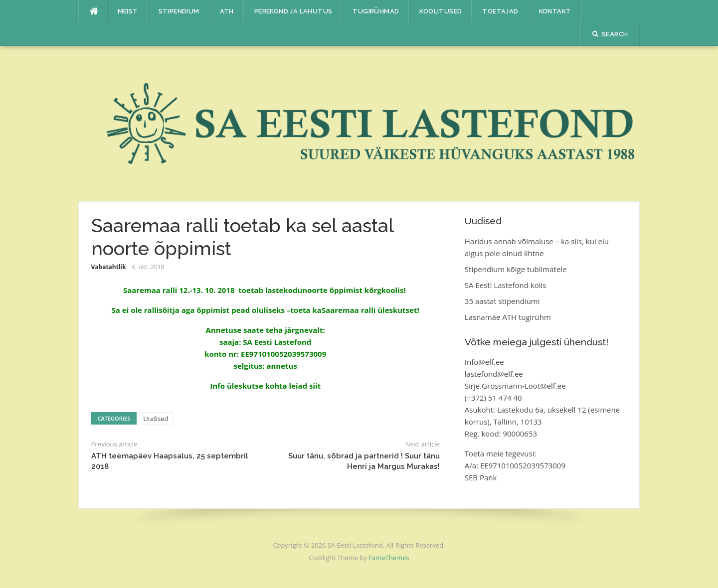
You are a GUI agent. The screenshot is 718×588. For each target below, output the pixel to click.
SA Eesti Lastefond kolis (506, 285)
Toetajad (500, 11)
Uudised (156, 419)
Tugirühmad (376, 11)
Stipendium (179, 11)
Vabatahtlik (109, 267)
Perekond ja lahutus (293, 11)
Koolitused (441, 11)
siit (315, 386)
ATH (227, 11)
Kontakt (555, 11)
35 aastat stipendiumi (502, 301)
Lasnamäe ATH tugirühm (508, 317)
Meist (128, 11)
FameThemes (389, 558)
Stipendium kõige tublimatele (516, 269)
